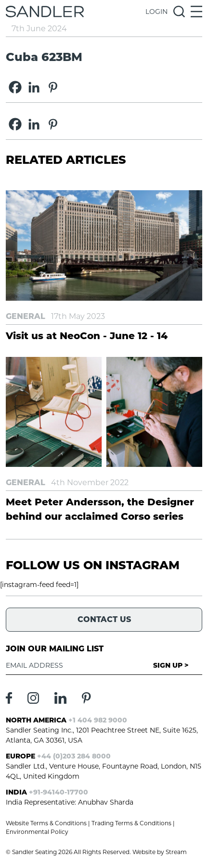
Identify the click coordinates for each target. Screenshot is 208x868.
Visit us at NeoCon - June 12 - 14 (87, 336)
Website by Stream (160, 852)
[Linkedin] (34, 87)
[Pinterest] (53, 87)
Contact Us (104, 619)
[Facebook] (15, 87)
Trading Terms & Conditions (131, 823)
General (26, 316)
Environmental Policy (37, 832)
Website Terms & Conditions (46, 823)
